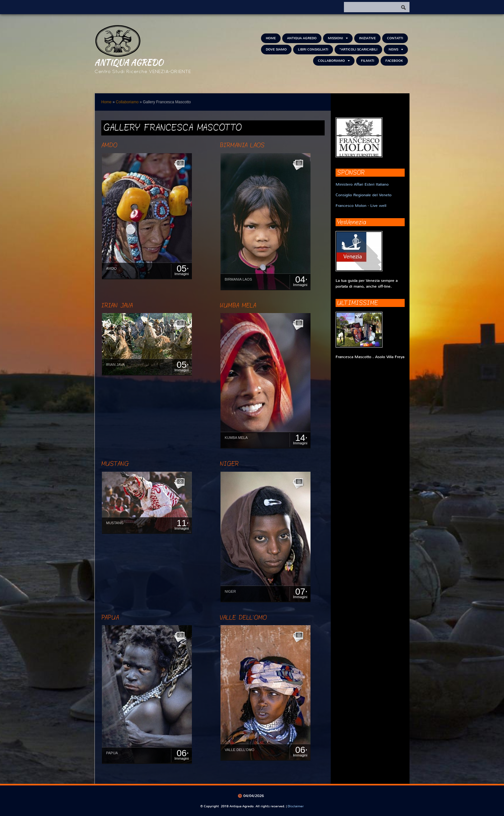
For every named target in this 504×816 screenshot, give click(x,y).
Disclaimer (296, 806)
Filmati (368, 61)
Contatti (395, 38)
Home (271, 38)
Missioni (338, 38)
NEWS (396, 49)
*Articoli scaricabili (358, 49)
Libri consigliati (313, 49)
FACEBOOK (394, 61)
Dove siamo (276, 49)
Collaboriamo (334, 61)
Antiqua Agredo (129, 62)
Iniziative (367, 38)
